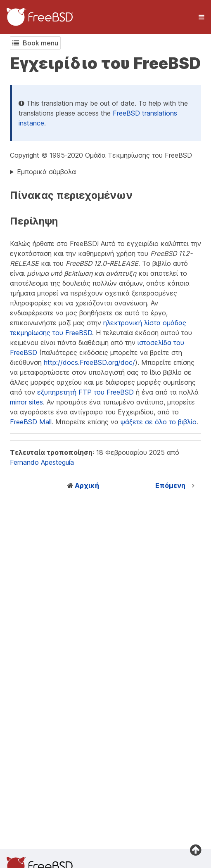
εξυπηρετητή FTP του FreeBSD (85, 392)
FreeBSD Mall (31, 422)
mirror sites (26, 402)
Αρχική (87, 485)
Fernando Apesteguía (42, 462)
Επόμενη (170, 485)
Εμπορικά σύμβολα (46, 172)
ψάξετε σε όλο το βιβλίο (159, 422)
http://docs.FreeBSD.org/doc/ (89, 362)
